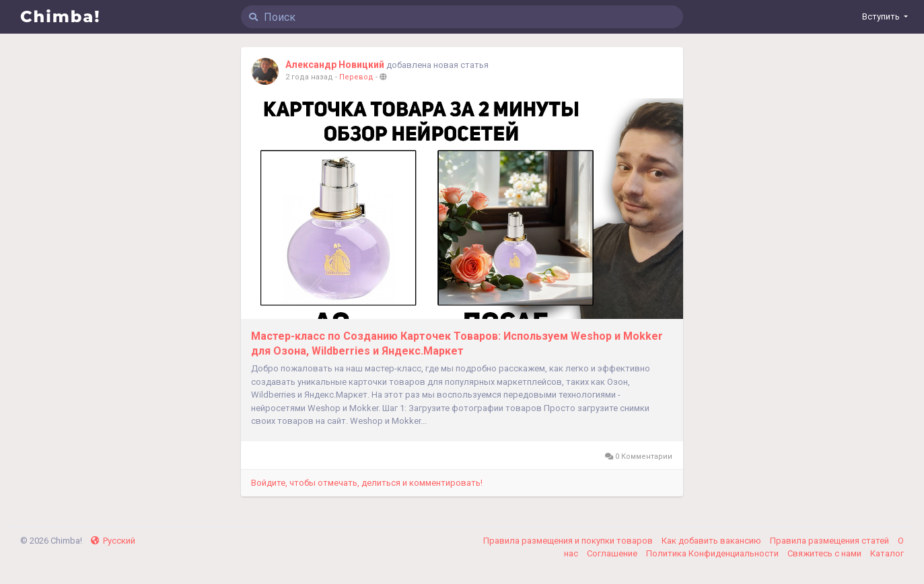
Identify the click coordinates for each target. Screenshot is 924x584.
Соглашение (613, 553)
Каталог (887, 553)
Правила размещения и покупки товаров (569, 541)
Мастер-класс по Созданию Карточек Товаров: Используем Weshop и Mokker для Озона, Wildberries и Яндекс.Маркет (457, 343)
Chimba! (61, 16)
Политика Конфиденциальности (713, 553)
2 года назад (309, 77)
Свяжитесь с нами (825, 553)
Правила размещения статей (830, 541)
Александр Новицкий (335, 65)
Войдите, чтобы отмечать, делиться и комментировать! (367, 483)
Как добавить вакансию (712, 541)
